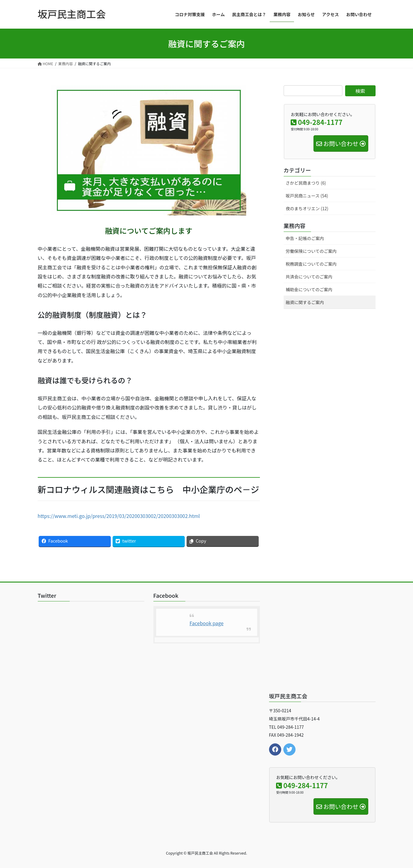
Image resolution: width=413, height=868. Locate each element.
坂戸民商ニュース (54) (307, 196)
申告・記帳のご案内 (305, 238)
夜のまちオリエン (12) (307, 208)
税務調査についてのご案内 (311, 264)
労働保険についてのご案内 (311, 251)
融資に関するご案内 (305, 302)
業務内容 (295, 225)
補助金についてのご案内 (309, 289)
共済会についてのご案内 (309, 277)
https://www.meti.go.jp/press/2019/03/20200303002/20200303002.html (119, 516)
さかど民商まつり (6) (306, 183)
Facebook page (207, 623)
